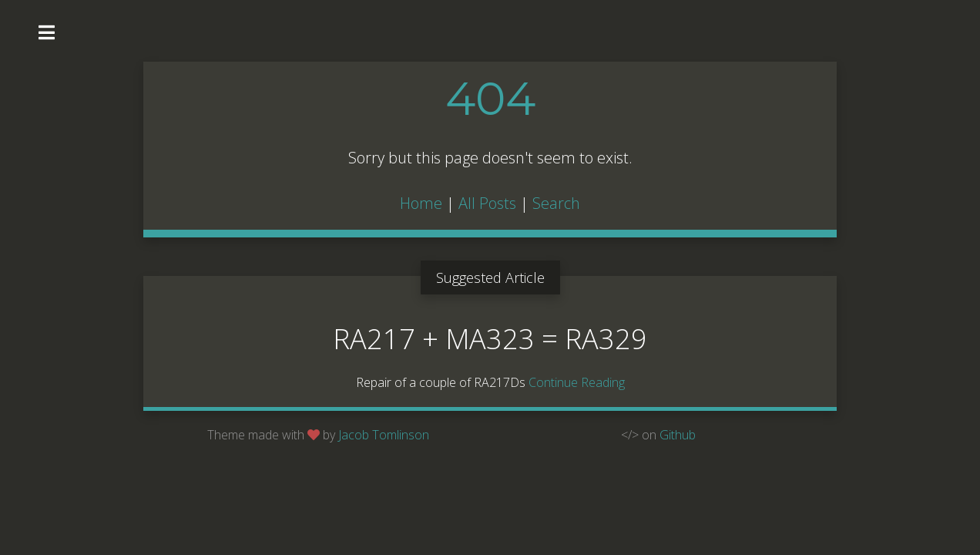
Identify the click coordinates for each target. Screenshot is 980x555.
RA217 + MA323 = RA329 (490, 339)
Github (678, 435)
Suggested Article (490, 277)
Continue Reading (577, 382)
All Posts (487, 203)
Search (556, 203)
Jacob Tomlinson (384, 435)
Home (421, 203)
